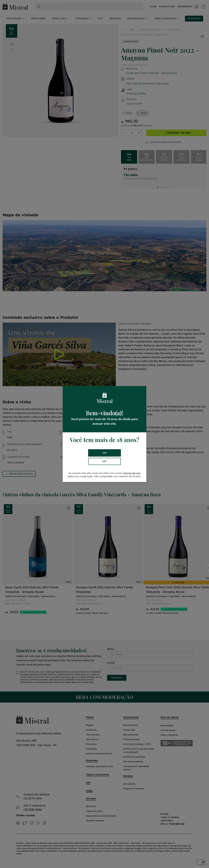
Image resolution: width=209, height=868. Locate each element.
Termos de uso (132, 473)
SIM (104, 453)
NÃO (105, 461)
